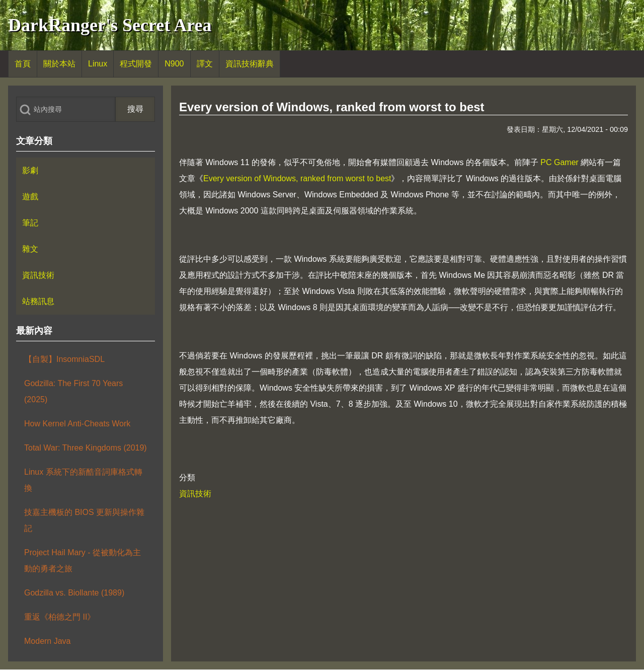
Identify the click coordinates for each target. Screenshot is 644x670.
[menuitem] (23, 64)
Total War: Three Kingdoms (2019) (86, 448)
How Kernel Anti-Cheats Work (77, 424)
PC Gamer (559, 162)
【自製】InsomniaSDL (64, 359)
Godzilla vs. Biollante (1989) (74, 593)
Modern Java (48, 641)
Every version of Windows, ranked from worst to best (297, 178)
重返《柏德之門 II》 (60, 617)
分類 (187, 477)
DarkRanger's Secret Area (110, 25)
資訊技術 (195, 494)
